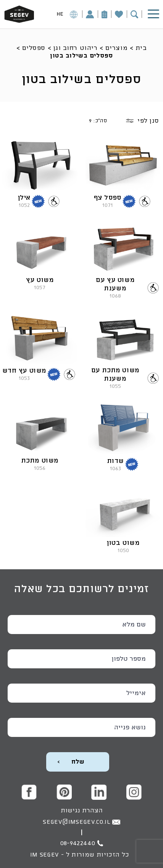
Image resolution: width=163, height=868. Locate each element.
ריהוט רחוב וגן (76, 48)
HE (67, 16)
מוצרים (116, 48)
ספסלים (34, 48)
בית (141, 48)
